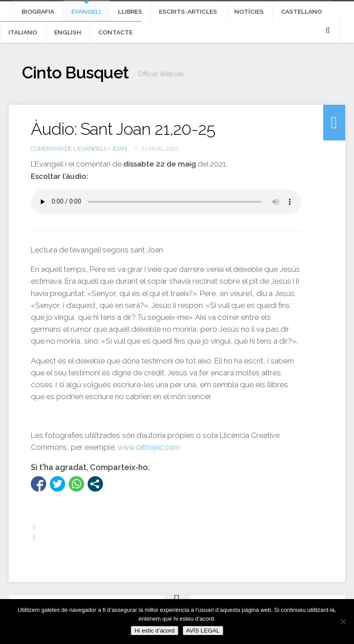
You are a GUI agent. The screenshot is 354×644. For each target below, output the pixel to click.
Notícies (223, 13)
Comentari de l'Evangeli (68, 157)
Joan (119, 157)
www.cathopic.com (151, 455)
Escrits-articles (169, 13)
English (19, 38)
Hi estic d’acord (154, 631)
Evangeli (78, 13)
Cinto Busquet (82, 82)
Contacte (61, 38)
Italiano (315, 13)
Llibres (117, 13)
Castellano (269, 13)
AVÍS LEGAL (203, 631)
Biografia (36, 13)
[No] (343, 622)
